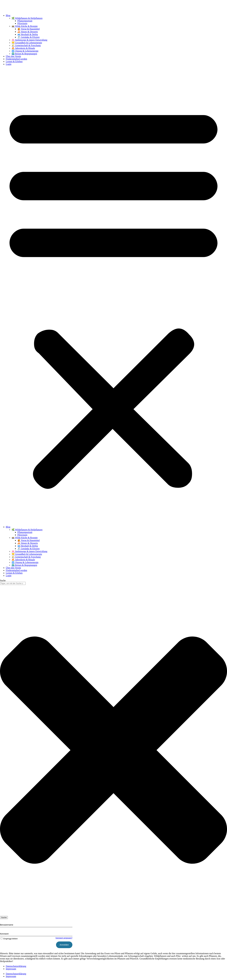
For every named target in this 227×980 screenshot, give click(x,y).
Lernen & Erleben (14, 62)
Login (9, 64)
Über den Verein (13, 56)
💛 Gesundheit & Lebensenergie (27, 43)
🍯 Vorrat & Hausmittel (29, 29)
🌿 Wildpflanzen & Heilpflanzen (27, 18)
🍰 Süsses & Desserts (28, 32)
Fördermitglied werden (16, 59)
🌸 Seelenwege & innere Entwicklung (29, 40)
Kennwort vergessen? (64, 938)
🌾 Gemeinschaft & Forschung (26, 45)
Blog (8, 15)
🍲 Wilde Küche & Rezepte (25, 26)
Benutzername (7, 925)
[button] (113, 296)
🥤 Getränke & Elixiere (29, 37)
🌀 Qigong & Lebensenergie (25, 51)
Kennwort (4, 934)
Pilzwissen (22, 23)
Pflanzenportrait (25, 21)
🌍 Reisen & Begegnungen (24, 54)
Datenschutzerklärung (16, 966)
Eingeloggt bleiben (9, 939)
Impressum (11, 969)
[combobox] (13, 583)
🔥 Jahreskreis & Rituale (23, 48)
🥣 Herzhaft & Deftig (28, 34)
